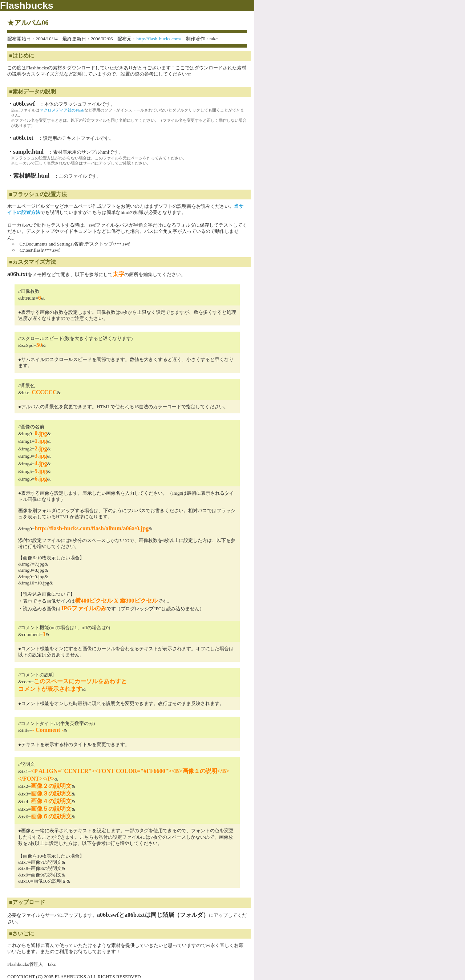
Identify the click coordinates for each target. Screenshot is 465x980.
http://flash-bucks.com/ (159, 39)
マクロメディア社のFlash (62, 110)
